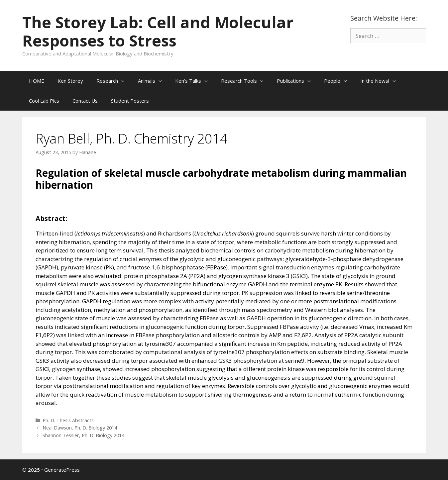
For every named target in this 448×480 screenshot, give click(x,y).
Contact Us (85, 101)
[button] (125, 81)
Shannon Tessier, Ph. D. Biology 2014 (83, 435)
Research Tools (246, 81)
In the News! (381, 81)
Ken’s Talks (195, 81)
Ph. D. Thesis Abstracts (68, 420)
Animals (153, 81)
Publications (297, 81)
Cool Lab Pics (44, 101)
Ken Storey (70, 81)
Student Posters (130, 101)
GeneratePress (62, 470)
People (339, 81)
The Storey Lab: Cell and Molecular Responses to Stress (158, 31)
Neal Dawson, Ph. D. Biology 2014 (80, 428)
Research (114, 81)
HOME (37, 81)
